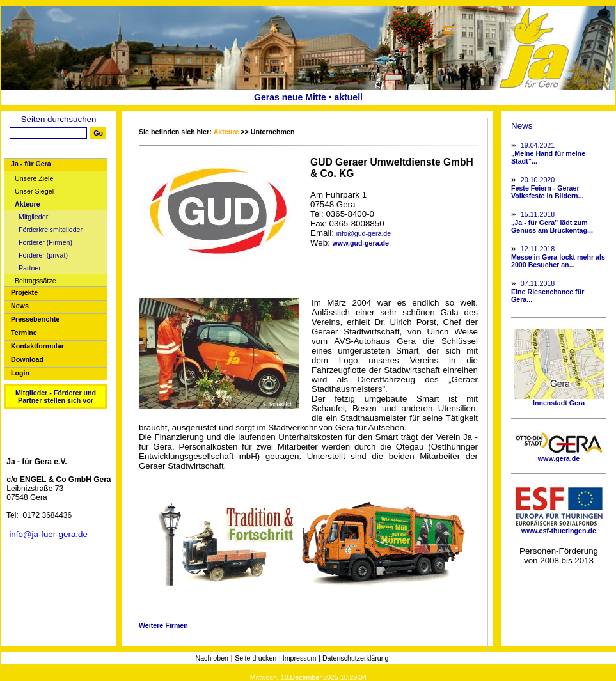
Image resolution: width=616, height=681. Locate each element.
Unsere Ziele (34, 179)
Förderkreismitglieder (51, 230)
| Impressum (297, 658)
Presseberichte (35, 319)
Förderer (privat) (43, 255)
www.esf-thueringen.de (559, 528)
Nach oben (213, 658)
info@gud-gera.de (364, 233)
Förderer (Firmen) (45, 243)
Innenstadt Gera (559, 400)
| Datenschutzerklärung (353, 658)
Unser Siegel (34, 192)
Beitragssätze (36, 281)
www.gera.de (559, 455)
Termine (24, 333)
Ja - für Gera (31, 164)
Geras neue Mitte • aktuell (308, 97)
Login (20, 373)
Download (27, 359)
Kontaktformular (37, 346)
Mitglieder (33, 217)
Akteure (28, 204)
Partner (30, 268)
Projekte (24, 292)
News (20, 306)
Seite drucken (256, 658)
